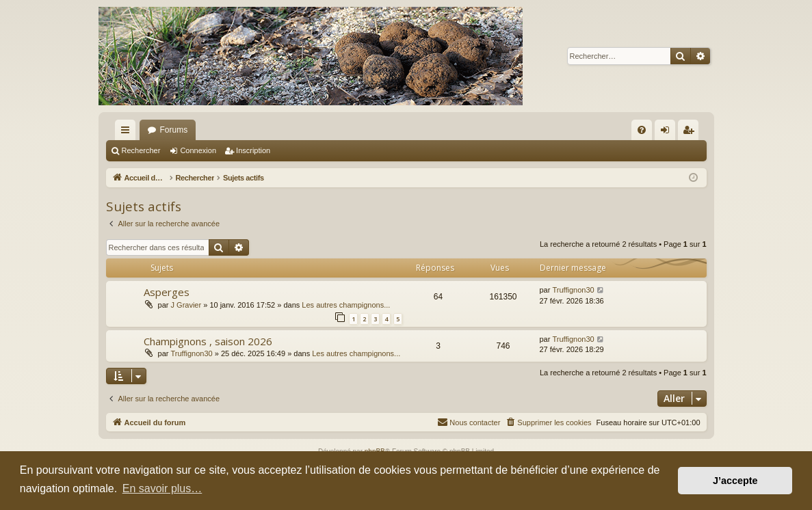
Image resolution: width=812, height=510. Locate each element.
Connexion (198, 150)
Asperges (167, 292)
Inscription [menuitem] (691, 133)
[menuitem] (642, 130)
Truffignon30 (573, 290)
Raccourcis (128, 133)
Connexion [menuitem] (667, 133)
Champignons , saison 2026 (208, 341)
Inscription (253, 150)
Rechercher (141, 150)
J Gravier (186, 305)
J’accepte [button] (735, 481)
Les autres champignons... (346, 305)
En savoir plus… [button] (162, 488)
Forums (174, 130)
